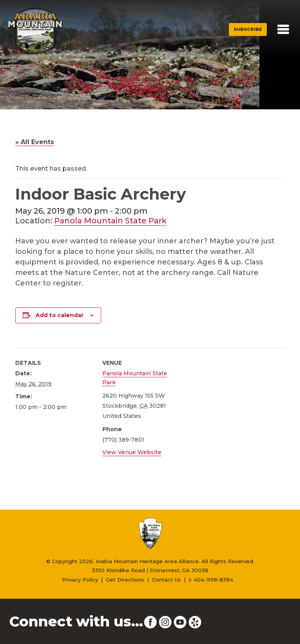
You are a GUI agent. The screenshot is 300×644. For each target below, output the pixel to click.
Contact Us (166, 580)
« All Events (35, 142)
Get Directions (125, 580)
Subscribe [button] (248, 29)
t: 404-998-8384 (211, 580)
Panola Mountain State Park (111, 221)
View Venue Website (132, 452)
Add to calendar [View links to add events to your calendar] (60, 315)
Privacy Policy (80, 580)
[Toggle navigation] (283, 29)
